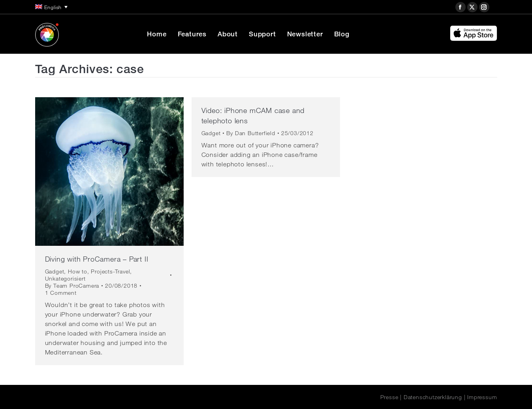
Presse (389, 397)
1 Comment (61, 293)
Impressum (482, 397)
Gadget (55, 271)
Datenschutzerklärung (433, 397)
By (72, 286)
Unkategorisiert (65, 279)
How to (78, 271)
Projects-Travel (110, 271)
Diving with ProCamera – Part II (97, 259)
